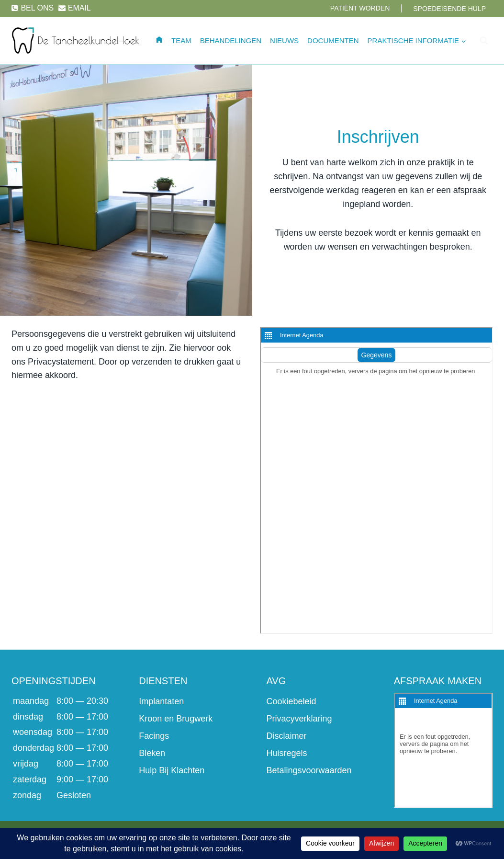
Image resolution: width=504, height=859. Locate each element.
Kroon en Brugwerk (176, 719)
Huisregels (287, 753)
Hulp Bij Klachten (172, 770)
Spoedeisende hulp (449, 9)
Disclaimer (287, 736)
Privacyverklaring (299, 719)
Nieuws (284, 40)
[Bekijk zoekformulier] (484, 41)
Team (181, 40)
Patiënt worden (360, 8)
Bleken (152, 753)
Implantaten (161, 701)
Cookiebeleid (291, 701)
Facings (154, 736)
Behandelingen (231, 40)
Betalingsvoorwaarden (309, 770)
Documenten (333, 40)
